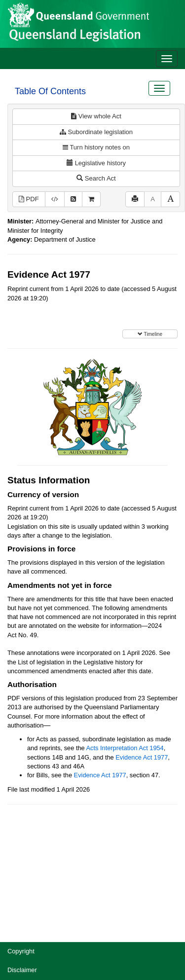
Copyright (21, 951)
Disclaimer (22, 970)
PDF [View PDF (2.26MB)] (29, 199)
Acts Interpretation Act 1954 (125, 748)
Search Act (96, 178)
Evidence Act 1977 (142, 757)
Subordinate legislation (96, 132)
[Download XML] (55, 200)
